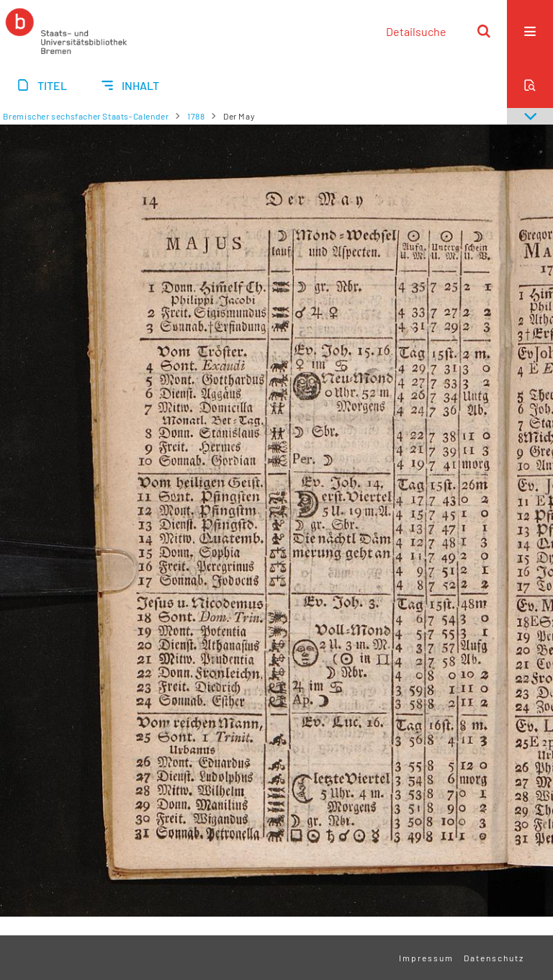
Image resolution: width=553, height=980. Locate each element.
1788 (196, 116)
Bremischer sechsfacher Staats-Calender (86, 116)
